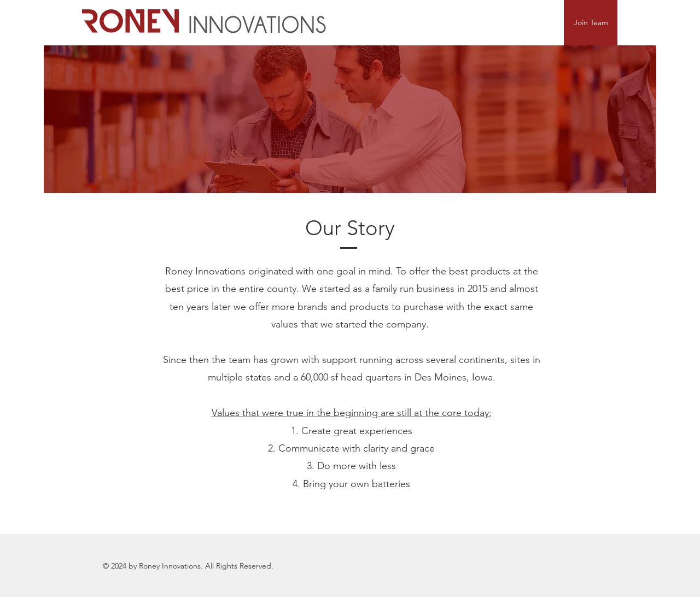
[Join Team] (591, 23)
